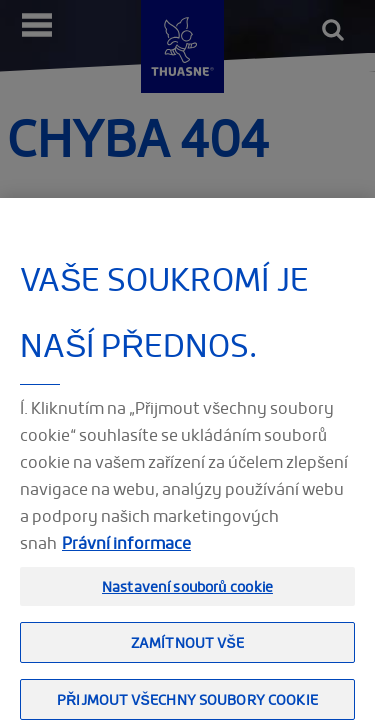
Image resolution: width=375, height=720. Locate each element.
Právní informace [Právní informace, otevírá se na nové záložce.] (126, 551)
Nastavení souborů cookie (187, 594)
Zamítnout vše (187, 650)
